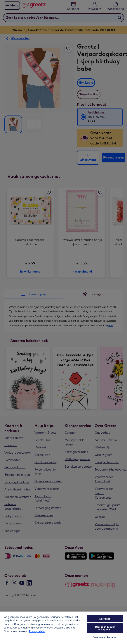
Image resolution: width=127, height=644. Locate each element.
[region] (63, 628)
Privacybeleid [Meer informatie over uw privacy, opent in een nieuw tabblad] (37, 631)
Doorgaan (105, 619)
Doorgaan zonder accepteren (105, 628)
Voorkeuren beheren (105, 637)
